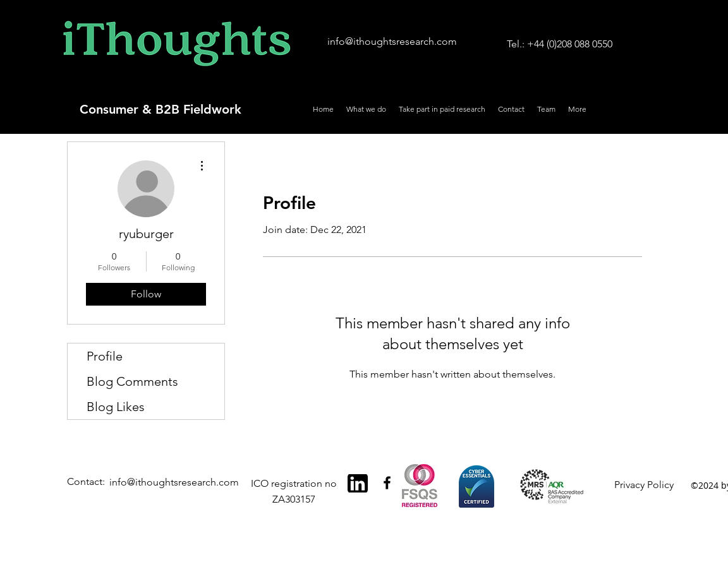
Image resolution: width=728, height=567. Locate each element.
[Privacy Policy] (646, 485)
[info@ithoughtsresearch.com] (392, 42)
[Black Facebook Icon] (387, 483)
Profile (105, 356)
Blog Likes (116, 407)
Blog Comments (132, 381)
